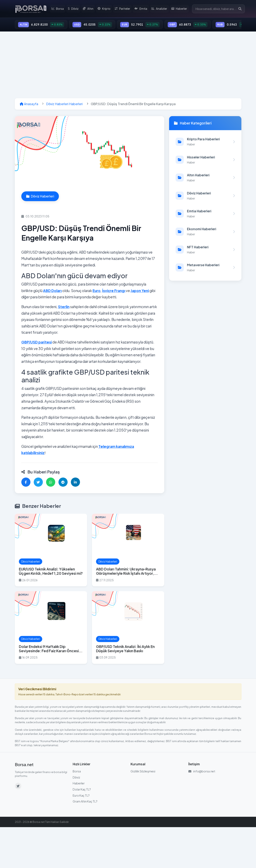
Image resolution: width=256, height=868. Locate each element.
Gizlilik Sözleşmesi (143, 772)
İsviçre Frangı (114, 291)
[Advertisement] (128, 65)
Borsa (59, 9)
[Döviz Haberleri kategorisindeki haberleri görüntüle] (205, 196)
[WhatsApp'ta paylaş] (51, 483)
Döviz (74, 9)
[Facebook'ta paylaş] (26, 483)
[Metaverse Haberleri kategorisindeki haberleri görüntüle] (205, 268)
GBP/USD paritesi (37, 343)
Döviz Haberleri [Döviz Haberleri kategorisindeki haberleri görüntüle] (40, 197)
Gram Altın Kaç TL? (85, 802)
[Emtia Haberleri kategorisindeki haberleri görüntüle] (205, 214)
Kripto (105, 9)
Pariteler (123, 9)
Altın (89, 9)
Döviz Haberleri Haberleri (64, 104)
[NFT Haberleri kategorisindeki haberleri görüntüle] (205, 250)
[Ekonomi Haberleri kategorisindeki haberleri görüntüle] (205, 232)
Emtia (141, 9)
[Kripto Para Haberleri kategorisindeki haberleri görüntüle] (205, 142)
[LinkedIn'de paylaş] (75, 483)
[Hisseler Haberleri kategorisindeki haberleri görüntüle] (205, 160)
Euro (97, 291)
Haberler (179, 9)
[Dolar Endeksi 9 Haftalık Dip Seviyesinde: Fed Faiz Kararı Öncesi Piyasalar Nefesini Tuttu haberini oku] (51, 628)
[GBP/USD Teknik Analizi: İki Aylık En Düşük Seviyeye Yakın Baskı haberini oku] (128, 628)
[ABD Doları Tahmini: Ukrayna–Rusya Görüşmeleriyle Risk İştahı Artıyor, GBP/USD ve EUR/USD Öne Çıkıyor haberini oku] (128, 551)
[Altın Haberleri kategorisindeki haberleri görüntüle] (205, 178)
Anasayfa (29, 104)
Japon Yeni (140, 291)
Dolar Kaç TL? (82, 790)
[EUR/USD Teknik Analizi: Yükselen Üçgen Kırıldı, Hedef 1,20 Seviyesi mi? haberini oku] (51, 551)
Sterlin (64, 307)
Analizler (160, 9)
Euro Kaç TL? (81, 796)
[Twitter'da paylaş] (38, 483)
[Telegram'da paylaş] (63, 483)
